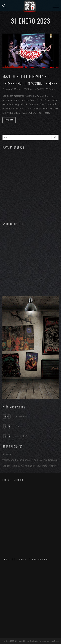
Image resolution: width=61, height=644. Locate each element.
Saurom (7, 454)
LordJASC (38, 89)
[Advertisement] (30, 260)
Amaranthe (21, 416)
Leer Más (9, 120)
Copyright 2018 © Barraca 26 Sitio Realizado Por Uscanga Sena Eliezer (30, 641)
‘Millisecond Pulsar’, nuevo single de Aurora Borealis (30, 460)
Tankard (20, 426)
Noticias (50, 89)
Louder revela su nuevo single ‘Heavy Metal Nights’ (29, 466)
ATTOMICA (21, 436)
